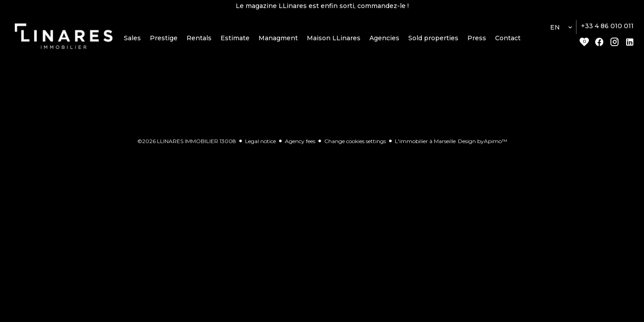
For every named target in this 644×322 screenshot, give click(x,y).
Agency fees (300, 143)
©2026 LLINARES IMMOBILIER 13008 (187, 143)
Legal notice (261, 143)
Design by (483, 143)
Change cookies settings (355, 143)
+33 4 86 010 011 (607, 28)
